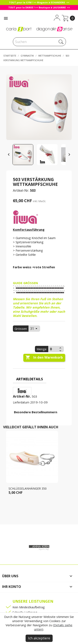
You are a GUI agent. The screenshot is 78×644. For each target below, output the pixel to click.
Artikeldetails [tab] (30, 379)
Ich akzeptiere (39, 638)
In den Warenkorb (44, 358)
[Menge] (53, 349)
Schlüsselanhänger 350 (28, 488)
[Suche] (39, 42)
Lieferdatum (21, 402)
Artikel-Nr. (21, 190)
